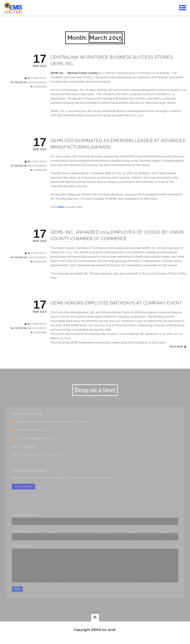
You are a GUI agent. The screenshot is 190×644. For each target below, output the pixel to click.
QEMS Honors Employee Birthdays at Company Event (116, 303)
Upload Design (23, 487)
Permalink (40, 87)
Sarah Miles (39, 78)
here (61, 207)
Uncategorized (37, 82)
